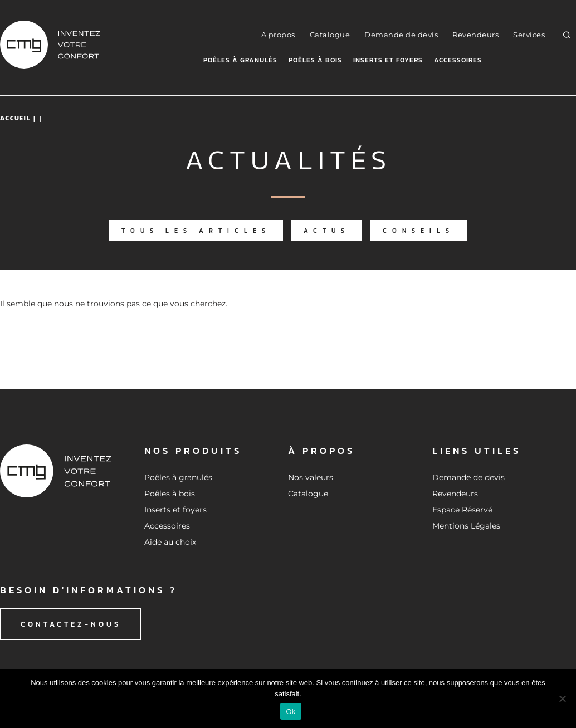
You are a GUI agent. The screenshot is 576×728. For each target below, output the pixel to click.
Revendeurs (475, 35)
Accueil (15, 118)
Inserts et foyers (388, 60)
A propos (278, 35)
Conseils (419, 231)
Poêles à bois (315, 60)
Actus (327, 231)
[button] (567, 35)
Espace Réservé (462, 510)
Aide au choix (170, 542)
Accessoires (458, 60)
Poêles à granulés (240, 60)
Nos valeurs (311, 477)
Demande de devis (401, 35)
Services (529, 35)
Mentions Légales (466, 526)
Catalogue (330, 35)
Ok (291, 712)
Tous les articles (196, 231)
